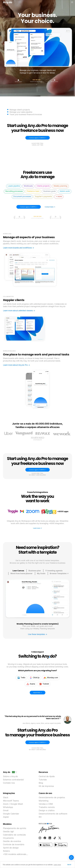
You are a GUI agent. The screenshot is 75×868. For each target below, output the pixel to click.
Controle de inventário (14, 844)
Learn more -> (37, 528)
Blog (41, 783)
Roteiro (6, 851)
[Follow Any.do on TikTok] (55, 838)
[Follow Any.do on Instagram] (40, 838)
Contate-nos (9, 783)
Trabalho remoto (47, 807)
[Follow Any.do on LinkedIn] (50, 838)
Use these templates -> (38, 634)
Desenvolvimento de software (53, 814)
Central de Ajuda (47, 776)
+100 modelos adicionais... (15, 854)
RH (40, 817)
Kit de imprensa (46, 786)
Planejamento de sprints (15, 828)
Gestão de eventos (12, 841)
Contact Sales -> (50, 207)
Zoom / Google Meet (13, 804)
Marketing (44, 801)
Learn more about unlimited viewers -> (19, 311)
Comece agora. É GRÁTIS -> (38, 138)
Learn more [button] (57, 865)
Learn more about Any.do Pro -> (16, 365)
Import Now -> (39, 692)
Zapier (6, 817)
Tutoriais (43, 780)
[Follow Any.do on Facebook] (45, 838)
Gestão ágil (8, 832)
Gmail (6, 810)
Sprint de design (11, 848)
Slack (6, 797)
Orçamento (8, 838)
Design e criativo (47, 810)
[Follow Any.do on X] (60, 838)
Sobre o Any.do (10, 776)
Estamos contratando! (13, 780)
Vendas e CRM (46, 804)
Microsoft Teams (11, 801)
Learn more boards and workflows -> (19, 248)
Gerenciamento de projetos (52, 797)
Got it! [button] (69, 865)
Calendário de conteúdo (14, 835)
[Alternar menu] (72, 2)
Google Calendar (11, 814)
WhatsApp (8, 807)
